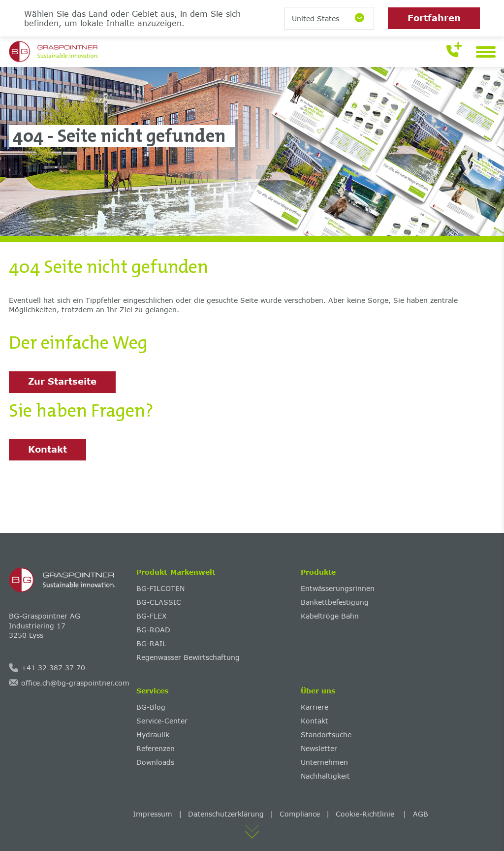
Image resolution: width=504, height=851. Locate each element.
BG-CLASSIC (159, 602)
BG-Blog (151, 707)
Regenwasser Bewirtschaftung (188, 657)
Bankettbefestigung (335, 602)
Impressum (153, 814)
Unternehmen (324, 762)
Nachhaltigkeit (325, 776)
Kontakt (47, 449)
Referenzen (156, 748)
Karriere (315, 707)
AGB (421, 814)
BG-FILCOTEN (160, 588)
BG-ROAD (153, 630)
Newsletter (319, 748)
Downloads (155, 762)
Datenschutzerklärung (226, 814)
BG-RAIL (151, 643)
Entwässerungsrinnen (338, 588)
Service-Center (162, 721)
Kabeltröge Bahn (330, 616)
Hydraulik (153, 735)
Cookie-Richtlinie (366, 814)
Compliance (300, 814)
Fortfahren (434, 18)
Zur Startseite (62, 381)
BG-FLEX (152, 616)
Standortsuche (326, 735)
